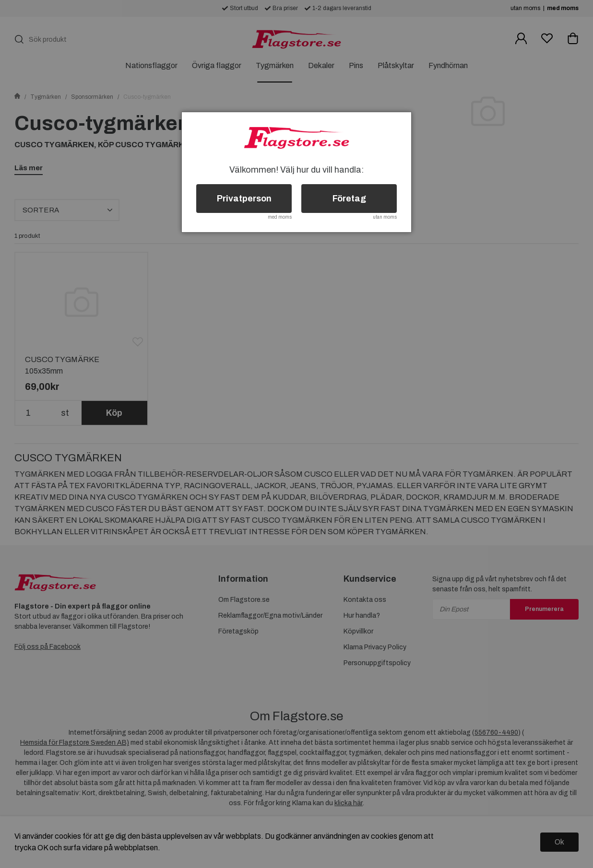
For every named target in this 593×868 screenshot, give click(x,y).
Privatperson (244, 199)
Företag (349, 199)
